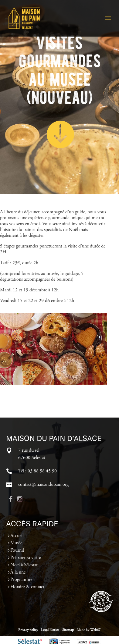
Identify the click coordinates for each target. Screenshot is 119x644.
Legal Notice (50, 630)
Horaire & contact (27, 587)
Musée (16, 543)
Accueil (17, 536)
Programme (21, 580)
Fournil (17, 550)
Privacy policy (28, 630)
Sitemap (68, 630)
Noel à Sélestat (24, 565)
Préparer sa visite (25, 558)
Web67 (95, 630)
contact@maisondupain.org (43, 485)
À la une (18, 572)
